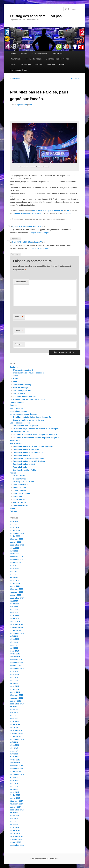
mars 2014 (14, 827)
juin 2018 (14, 677)
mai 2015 (14, 786)
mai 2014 (14, 822)
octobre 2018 (15, 666)
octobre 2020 (15, 595)
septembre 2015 (17, 774)
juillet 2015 (14, 780)
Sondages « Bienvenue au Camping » (29, 458)
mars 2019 (14, 651)
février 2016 (15, 760)
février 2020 (15, 619)
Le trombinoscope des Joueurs (57, 59)
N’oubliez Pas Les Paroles (24, 396)
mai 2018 (14, 680)
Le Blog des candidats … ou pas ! (37, 16)
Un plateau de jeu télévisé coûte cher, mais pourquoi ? (37, 429)
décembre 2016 (16, 730)
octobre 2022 (15, 542)
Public (13, 508)
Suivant (75, 79)
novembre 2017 (16, 698)
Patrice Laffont (19, 502)
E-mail (19, 330)
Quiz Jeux (39, 64)
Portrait (13, 64)
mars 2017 (14, 722)
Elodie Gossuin (20, 488)
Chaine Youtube (16, 59)
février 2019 (15, 654)
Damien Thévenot (21, 485)
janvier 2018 (15, 692)
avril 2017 (14, 719)
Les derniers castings (41, 211)
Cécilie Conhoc (20, 479)
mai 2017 (14, 716)
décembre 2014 (16, 801)
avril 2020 (14, 613)
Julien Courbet (19, 491)
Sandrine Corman (21, 505)
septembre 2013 (17, 845)
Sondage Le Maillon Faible (24, 470)
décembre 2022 (16, 539)
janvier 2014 (15, 833)
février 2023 (15, 536)
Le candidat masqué (34, 59)
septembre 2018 (17, 669)
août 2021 (14, 566)
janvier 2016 (15, 763)
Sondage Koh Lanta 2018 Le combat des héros (33, 446)
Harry (15, 376)
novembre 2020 (16, 592)
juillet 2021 (14, 568)
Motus (16, 379)
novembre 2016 (16, 733)
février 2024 (15, 530)
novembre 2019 (16, 627)
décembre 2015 (16, 766)
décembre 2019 (16, 624)
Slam (15, 382)
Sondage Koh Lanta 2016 (24, 464)
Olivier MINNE (19, 499)
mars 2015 (14, 792)
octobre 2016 (15, 736)
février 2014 (15, 830)
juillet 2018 (14, 674)
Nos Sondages (26, 64)
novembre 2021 (16, 560)
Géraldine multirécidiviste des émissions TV (32, 417)
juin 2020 (14, 607)
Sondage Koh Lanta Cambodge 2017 (29, 452)
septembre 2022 (17, 545)
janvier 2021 (15, 586)
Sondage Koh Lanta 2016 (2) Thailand (29, 461)
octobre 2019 (15, 630)
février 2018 (15, 689)
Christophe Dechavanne (23, 482)
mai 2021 (14, 574)
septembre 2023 (17, 533)
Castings (23, 53)
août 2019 (14, 636)
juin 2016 (14, 748)
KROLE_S (37, 227)
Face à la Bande (20, 467)
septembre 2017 (17, 704)
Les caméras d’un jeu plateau (26, 426)
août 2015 (14, 777)
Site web (18, 344)
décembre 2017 (16, 695)
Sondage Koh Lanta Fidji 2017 (26, 449)
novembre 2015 (16, 769)
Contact (62, 64)
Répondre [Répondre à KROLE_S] (15, 239)
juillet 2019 (14, 639)
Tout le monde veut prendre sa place (29, 399)
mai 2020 (14, 610)
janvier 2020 (15, 622)
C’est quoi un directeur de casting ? (29, 373)
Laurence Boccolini (21, 493)
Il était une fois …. (58, 53)
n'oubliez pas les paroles (31, 213)
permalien (67, 213)
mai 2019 (14, 645)
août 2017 (14, 707)
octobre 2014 (15, 807)
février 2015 (15, 795)
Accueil (13, 53)
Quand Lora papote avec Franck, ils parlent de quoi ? (36, 438)
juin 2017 (14, 713)
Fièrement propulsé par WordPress (45, 859)
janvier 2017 (15, 727)
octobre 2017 (15, 701)
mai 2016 (14, 751)
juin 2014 (14, 819)
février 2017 (15, 724)
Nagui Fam (18, 496)
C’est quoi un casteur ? (23, 370)
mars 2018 (14, 686)
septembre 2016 (17, 739)
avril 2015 (14, 789)
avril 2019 (14, 648)
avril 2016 (14, 754)
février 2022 (15, 554)
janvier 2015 (15, 798)
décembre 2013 (16, 836)
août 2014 (14, 813)
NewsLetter (51, 64)
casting (17, 213)
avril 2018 (14, 683)
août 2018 (14, 672)
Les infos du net (57, 211)
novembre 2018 (16, 663)
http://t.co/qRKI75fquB (40, 233)
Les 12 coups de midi (22, 391)
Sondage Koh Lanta (22, 455)
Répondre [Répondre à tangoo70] (15, 254)
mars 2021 (14, 580)
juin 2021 (14, 571)
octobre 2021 (15, 563)
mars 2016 (14, 757)
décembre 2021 (16, 557)
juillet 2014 (14, 816)
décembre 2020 (16, 589)
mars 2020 (14, 616)
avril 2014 (14, 824)
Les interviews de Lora (19, 70)
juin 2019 (14, 642)
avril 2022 (14, 551)
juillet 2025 (14, 521)
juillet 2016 (14, 745)
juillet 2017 (14, 710)
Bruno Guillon (19, 476)
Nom (19, 317)
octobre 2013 (15, 842)
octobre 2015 (15, 772)
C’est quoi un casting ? (23, 385)
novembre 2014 (16, 804)
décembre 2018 (16, 660)
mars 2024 (14, 527)
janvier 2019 (15, 657)
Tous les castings (21, 388)
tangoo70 (38, 242)
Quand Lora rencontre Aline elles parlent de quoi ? (35, 435)
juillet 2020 (14, 604)
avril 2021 (14, 577)
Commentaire (21, 282)
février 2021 (15, 583)
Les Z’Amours (19, 393)
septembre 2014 (17, 810)
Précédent (15, 79)
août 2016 (14, 742)
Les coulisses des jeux (39, 53)
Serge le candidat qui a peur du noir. (29, 420)
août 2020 (14, 601)
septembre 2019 (17, 633)
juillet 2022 (14, 548)
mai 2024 (14, 524)
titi (31, 105)
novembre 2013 (16, 839)
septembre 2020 (17, 598)
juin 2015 (14, 783)
